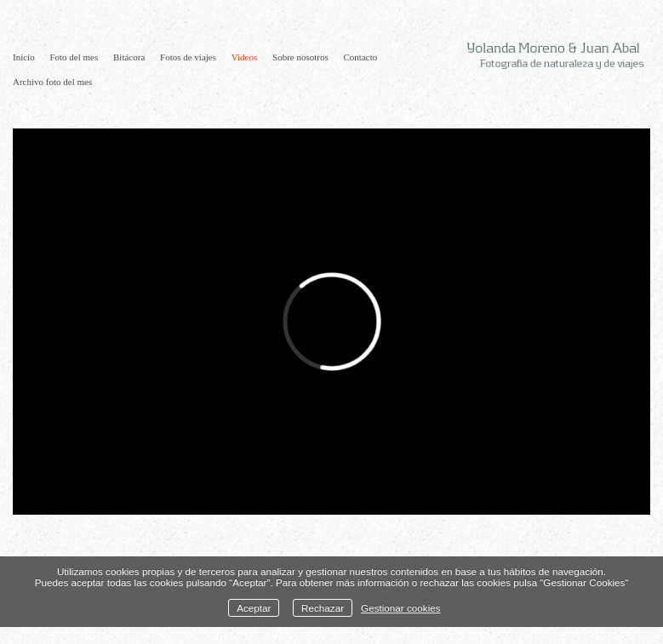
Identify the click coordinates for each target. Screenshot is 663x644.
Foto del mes (74, 57)
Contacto (361, 57)
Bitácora (129, 57)
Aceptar (254, 608)
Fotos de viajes (188, 57)
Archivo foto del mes (52, 82)
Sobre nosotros (300, 57)
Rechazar (323, 608)
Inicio (24, 57)
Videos (245, 57)
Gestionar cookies (401, 608)
